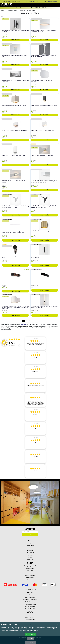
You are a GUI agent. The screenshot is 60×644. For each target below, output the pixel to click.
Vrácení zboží (30, 571)
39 (36, 321)
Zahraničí (30, 615)
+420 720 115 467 (34, 1)
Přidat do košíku (15, 40)
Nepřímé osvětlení (31, 10)
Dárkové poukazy (30, 578)
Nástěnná (22, 10)
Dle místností (9, 10)
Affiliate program (30, 580)
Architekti (30, 595)
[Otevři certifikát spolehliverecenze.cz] (14, 340)
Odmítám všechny (30, 642)
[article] (35, 343)
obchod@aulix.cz (53, 1)
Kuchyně (16, 10)
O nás (30, 543)
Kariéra (30, 557)
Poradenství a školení (30, 597)
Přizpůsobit (30, 638)
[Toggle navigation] (57, 5)
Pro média (30, 550)
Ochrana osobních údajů (30, 604)
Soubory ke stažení (30, 607)
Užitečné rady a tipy (30, 617)
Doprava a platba (30, 568)
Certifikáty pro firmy (30, 602)
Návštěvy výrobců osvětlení (30, 599)
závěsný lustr (23, 324)
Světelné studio (30, 546)
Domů (3, 10)
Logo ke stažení (30, 553)
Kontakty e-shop (30, 560)
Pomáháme (30, 555)
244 (12, 346)
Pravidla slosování (30, 609)
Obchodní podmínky (30, 575)
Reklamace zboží (30, 573)
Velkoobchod (30, 592)
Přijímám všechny (30, 635)
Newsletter (30, 548)
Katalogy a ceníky (30, 620)
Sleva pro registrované (30, 566)
